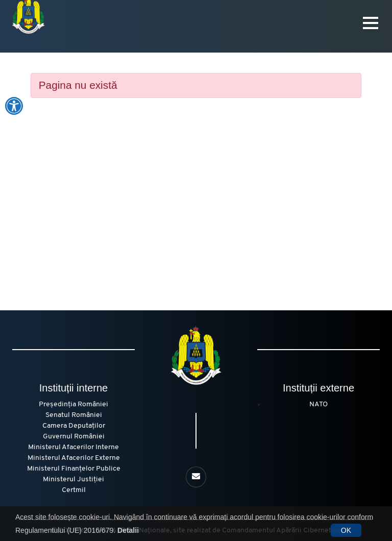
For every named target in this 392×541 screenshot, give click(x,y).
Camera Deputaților (74, 426)
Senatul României (74, 415)
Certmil (74, 490)
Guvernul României (74, 437)
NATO (318, 404)
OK (346, 530)
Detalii (128, 530)
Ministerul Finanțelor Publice (74, 469)
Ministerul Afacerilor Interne (73, 447)
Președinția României (73, 404)
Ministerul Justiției (73, 479)
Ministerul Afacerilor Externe (74, 458)
